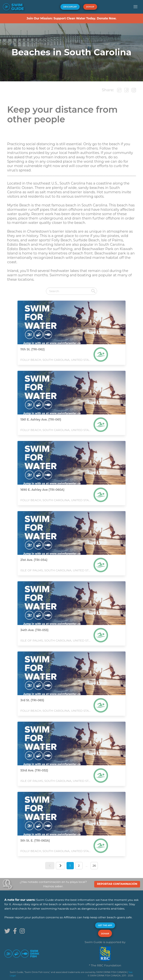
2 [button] (79, 866)
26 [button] (94, 866)
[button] (135, 7)
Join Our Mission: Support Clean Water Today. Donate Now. (71, 18)
